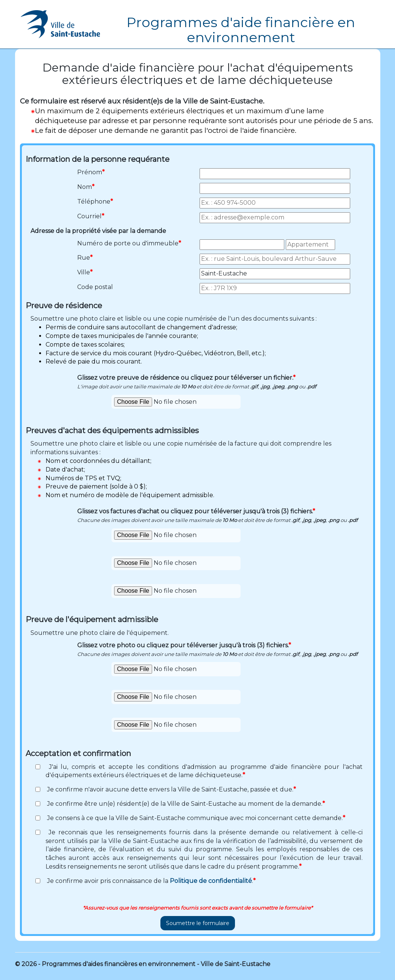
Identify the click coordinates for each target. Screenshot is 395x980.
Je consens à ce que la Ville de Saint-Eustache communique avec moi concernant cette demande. (195, 818)
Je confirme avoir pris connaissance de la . (151, 881)
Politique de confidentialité (211, 881)
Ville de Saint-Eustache (236, 964)
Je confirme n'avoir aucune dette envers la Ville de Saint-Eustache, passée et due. (171, 789)
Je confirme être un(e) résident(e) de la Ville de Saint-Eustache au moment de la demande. (185, 804)
